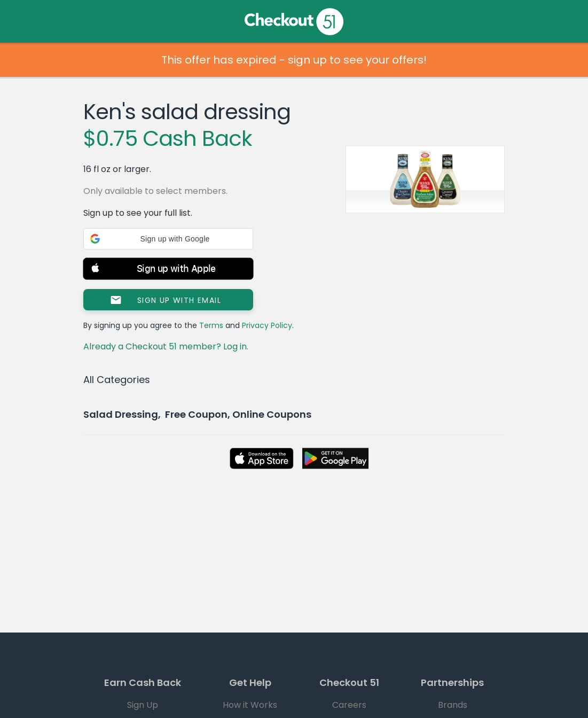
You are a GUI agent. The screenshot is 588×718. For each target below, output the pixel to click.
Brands (453, 705)
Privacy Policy (267, 325)
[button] (168, 239)
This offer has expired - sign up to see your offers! (294, 60)
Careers (349, 705)
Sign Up (143, 705)
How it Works (250, 705)
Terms (211, 325)
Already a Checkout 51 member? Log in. (166, 346)
